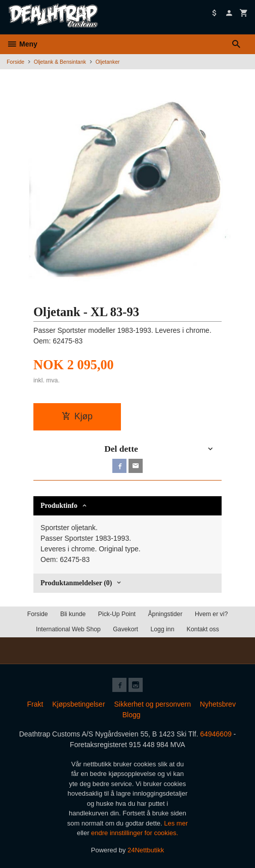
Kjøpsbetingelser (78, 704)
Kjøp (77, 416)
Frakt (35, 704)
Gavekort (125, 629)
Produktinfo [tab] (59, 506)
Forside (15, 62)
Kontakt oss (203, 629)
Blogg (132, 715)
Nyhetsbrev (218, 704)
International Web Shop (68, 629)
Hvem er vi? (211, 614)
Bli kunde (73, 614)
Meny (22, 44)
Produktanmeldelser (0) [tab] (76, 583)
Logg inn (162, 629)
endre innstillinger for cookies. (135, 833)
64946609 (216, 734)
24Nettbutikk (146, 850)
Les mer (176, 823)
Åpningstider (165, 614)
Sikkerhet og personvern (152, 704)
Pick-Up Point (117, 614)
